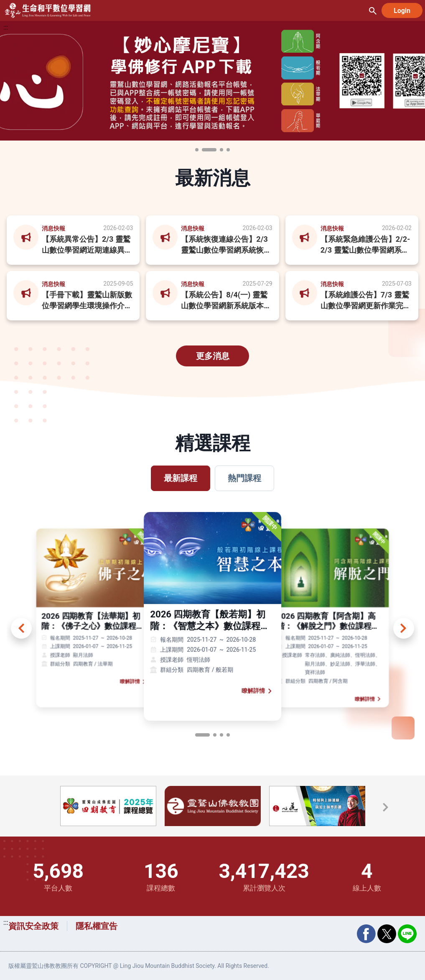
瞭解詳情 (134, 682)
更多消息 (213, 356)
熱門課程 (244, 478)
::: (6, 27)
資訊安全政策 (33, 926)
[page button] (202, 735)
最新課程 (181, 478)
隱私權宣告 (97, 926)
